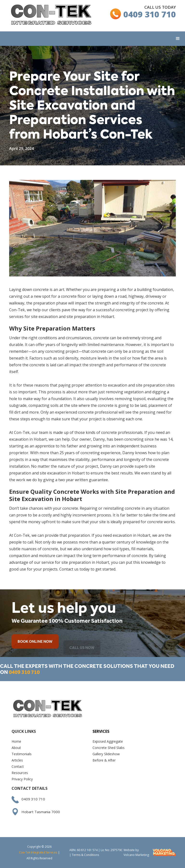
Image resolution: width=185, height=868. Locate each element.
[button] (178, 39)
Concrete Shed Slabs (109, 748)
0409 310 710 (150, 14)
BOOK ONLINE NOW (35, 647)
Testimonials (22, 754)
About (16, 748)
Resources (20, 773)
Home (16, 741)
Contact (18, 766)
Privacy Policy (22, 779)
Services (101, 731)
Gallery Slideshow (106, 754)
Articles (17, 760)
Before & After (104, 760)
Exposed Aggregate (108, 741)
